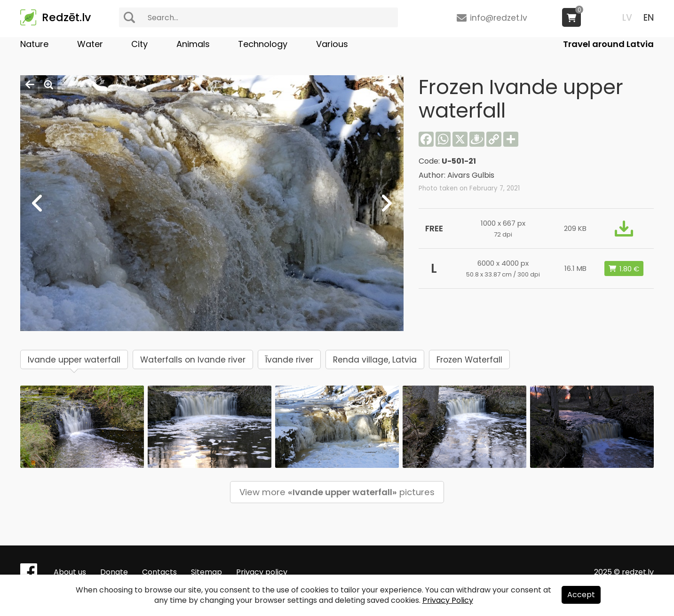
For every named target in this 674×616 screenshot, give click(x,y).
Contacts (159, 572)
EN (649, 18)
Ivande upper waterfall (74, 360)
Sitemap (206, 572)
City (139, 44)
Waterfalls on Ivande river (193, 360)
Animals (193, 44)
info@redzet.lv (499, 18)
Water (90, 44)
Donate (114, 572)
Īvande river (289, 360)
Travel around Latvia (608, 44)
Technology (263, 44)
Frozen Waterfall (469, 360)
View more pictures (337, 492)
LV (627, 18)
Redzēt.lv (66, 17)
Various (332, 44)
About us (70, 572)
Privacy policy (262, 572)
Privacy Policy (448, 600)
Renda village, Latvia (375, 360)
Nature (34, 44)
